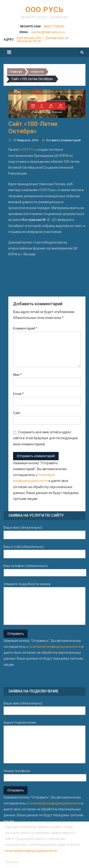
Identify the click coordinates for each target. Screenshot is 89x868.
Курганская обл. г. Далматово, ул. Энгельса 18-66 (43, 39)
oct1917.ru (28, 150)
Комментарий (25, 328)
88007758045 (54, 26)
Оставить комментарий (63, 140)
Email (18, 394)
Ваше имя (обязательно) (44, 532)
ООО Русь (44, 9)
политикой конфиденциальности (55, 647)
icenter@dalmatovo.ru (48, 32)
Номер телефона (44, 775)
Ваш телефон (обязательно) (44, 570)
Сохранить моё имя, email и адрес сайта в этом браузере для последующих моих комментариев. (45, 438)
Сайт (17, 413)
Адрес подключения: (44, 742)
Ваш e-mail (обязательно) (44, 552)
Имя (17, 375)
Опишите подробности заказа (44, 604)
